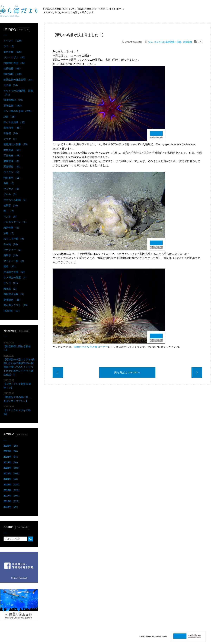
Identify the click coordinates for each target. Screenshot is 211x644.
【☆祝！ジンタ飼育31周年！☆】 (17, 384)
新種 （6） (9, 183)
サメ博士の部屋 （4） (16, 277)
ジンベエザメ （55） (15, 57)
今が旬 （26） (11, 244)
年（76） (11, 462)
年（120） (12, 490)
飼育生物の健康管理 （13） (19, 80)
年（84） (11, 457)
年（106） (12, 468)
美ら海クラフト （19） (16, 305)
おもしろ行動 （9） (14, 239)
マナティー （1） (13, 250)
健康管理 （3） (12, 161)
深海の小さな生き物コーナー (91, 347)
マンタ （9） (11, 217)
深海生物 (187, 42)
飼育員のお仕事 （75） (16, 144)
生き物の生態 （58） (15, 272)
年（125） (12, 485)
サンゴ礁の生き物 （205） (18, 111)
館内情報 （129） (13, 74)
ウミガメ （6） (12, 189)
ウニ (151, 42)
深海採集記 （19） (14, 100)
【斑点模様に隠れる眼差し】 (17, 346)
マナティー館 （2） (14, 261)
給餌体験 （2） (12, 228)
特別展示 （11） (13, 178)
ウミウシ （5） (12, 172)
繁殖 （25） (10, 266)
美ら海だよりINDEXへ (127, 372)
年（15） (11, 446)
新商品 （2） (11, 289)
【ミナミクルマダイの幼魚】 (17, 410)
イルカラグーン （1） (16, 222)
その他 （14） (11, 85)
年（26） (11, 507)
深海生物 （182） (13, 106)
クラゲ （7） (11, 139)
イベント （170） (13, 41)
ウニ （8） (9, 46)
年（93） (11, 479)
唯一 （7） (9, 211)
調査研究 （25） (13, 166)
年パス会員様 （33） (15, 122)
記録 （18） (10, 117)
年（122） (12, 501)
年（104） (12, 496)
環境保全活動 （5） (14, 294)
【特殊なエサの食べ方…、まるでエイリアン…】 (18, 397)
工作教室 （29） (13, 155)
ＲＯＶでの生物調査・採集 (168, 42)
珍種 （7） (9, 233)
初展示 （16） (11, 205)
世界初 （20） (11, 133)
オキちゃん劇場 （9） (16, 200)
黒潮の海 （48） (13, 128)
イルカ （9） (11, 194)
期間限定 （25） (13, 300)
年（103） (12, 473)
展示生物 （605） (13, 52)
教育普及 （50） (13, 150)
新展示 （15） (11, 255)
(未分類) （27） (12, 311)
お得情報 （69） (13, 68)
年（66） (11, 451)
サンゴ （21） (11, 283)
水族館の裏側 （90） (15, 63)
